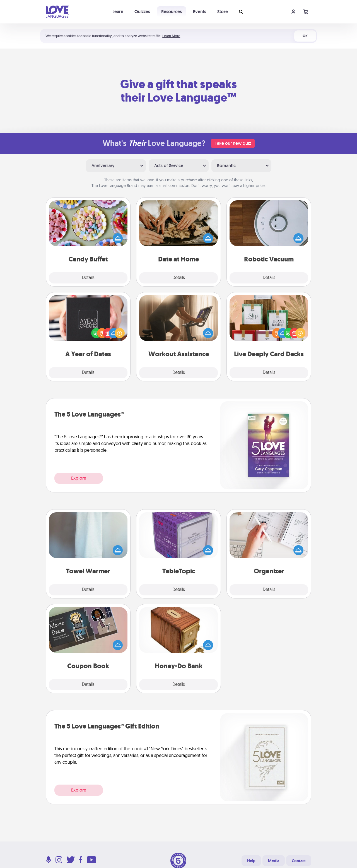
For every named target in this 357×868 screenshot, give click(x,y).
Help (251, 861)
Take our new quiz (233, 143)
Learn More (171, 36)
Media (274, 861)
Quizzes (142, 12)
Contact (299, 861)
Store (223, 12)
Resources (172, 12)
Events (200, 12)
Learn (118, 12)
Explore (79, 478)
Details (88, 278)
